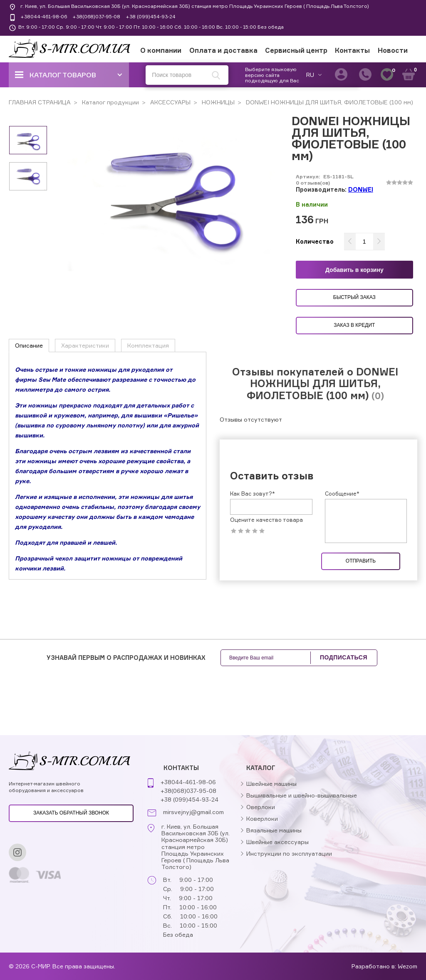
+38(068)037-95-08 (96, 16)
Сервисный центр (296, 50)
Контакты (352, 50)
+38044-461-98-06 (44, 16)
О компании (161, 50)
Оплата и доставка (223, 50)
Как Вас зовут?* (253, 494)
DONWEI (361, 189)
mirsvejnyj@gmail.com (193, 812)
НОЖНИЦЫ (217, 102)
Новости (393, 50)
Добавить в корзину (354, 270)
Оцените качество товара (266, 520)
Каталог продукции (110, 102)
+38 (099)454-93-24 (151, 16)
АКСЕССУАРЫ (170, 102)
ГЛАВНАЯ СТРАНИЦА (40, 102)
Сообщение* (342, 494)
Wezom (407, 966)
